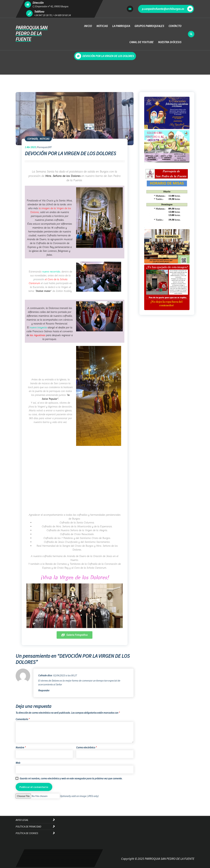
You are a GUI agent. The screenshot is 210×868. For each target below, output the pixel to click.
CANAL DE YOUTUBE (141, 42)
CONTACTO (175, 26)
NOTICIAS (102, 26)
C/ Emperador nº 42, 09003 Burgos (50, 6)
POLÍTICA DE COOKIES (27, 833)
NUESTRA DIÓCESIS (170, 42)
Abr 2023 (30, 147)
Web (18, 763)
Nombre (21, 747)
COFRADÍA (32, 139)
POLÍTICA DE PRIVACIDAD (28, 826)
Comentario (23, 719)
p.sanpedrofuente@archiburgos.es (167, 9)
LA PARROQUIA (121, 26)
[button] (80, 218)
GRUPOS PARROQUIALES (149, 26)
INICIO (88, 26)
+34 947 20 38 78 (43, 15)
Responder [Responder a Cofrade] (44, 690)
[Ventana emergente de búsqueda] (191, 34)
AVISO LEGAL (22, 820)
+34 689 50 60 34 (62, 15)
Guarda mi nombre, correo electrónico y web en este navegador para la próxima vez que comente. (71, 778)
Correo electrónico (86, 747)
